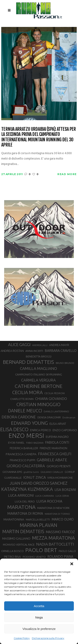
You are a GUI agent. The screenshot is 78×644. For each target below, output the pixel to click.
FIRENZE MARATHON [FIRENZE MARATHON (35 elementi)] (53, 448)
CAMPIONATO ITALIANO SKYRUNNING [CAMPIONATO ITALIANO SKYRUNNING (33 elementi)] (39, 374)
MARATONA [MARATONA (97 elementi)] (21, 507)
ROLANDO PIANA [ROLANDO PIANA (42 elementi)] (60, 557)
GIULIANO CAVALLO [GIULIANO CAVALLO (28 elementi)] (52, 472)
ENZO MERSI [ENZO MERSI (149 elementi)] (26, 436)
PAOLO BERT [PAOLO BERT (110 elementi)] (41, 550)
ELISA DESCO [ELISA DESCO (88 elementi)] (14, 429)
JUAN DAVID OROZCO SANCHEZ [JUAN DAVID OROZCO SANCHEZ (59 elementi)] (38, 483)
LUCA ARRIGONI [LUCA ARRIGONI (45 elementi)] (21, 495)
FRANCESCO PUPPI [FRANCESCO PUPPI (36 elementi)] (22, 460)
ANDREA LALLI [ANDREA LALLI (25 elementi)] (40, 345)
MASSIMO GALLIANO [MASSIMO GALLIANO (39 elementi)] (16, 538)
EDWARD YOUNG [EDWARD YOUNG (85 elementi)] (29, 423)
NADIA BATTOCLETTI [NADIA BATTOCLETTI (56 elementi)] (55, 544)
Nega (39, 617)
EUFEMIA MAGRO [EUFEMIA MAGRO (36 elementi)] (57, 437)
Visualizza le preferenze (39, 629)
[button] (72, 564)
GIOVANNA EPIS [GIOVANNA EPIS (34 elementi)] (12, 472)
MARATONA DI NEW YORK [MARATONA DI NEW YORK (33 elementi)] (53, 508)
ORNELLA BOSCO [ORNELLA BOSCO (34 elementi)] (12, 551)
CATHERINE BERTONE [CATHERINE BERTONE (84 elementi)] (39, 386)
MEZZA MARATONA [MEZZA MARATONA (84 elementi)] (53, 538)
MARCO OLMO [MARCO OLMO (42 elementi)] (63, 519)
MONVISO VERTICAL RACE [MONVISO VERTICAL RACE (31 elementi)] (19, 545)
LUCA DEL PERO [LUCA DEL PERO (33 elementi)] (25, 501)
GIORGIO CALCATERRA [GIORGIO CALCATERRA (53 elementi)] (26, 466)
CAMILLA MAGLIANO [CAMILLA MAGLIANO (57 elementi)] (38, 368)
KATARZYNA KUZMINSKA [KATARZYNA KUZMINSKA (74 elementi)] (27, 489)
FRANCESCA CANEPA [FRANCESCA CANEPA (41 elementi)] (21, 454)
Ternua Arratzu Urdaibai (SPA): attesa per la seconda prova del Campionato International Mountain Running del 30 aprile (38, 137)
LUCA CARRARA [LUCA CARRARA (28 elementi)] (45, 496)
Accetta (39, 606)
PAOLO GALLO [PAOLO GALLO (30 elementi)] (67, 551)
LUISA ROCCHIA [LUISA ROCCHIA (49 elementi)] (49, 501)
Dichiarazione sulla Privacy (48, 638)
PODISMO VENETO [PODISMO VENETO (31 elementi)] (34, 557)
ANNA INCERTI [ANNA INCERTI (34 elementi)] (34, 351)
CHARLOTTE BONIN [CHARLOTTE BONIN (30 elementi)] (22, 399)
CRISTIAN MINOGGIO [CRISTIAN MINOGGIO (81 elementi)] (38, 404)
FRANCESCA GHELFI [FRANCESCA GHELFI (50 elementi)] (55, 454)
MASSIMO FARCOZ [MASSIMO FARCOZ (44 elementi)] (60, 532)
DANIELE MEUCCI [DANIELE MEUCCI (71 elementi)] (25, 411)
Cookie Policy (22, 638)
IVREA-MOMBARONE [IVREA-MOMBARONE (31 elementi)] (60, 478)
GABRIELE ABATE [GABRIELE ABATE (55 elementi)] (52, 460)
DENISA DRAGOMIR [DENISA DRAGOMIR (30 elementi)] (49, 417)
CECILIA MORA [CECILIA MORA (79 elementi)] (27, 392)
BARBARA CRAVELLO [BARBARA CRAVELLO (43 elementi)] (61, 351)
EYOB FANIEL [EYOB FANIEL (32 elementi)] (16, 443)
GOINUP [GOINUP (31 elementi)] (70, 472)
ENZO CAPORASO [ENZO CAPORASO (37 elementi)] (65, 430)
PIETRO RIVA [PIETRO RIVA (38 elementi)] (12, 557)
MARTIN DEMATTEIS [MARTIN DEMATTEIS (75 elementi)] (23, 531)
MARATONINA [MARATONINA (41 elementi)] (14, 519)
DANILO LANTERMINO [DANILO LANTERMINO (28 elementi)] (56, 411)
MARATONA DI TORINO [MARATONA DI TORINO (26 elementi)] (57, 514)
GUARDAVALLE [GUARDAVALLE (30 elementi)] (13, 478)
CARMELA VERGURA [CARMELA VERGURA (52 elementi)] (38, 380)
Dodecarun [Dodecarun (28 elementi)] (69, 417)
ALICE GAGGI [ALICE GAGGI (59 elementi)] (19, 345)
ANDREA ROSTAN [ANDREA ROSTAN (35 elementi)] (12, 351)
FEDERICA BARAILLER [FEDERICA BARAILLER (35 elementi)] (24, 448)
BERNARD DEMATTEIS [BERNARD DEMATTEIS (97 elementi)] (28, 362)
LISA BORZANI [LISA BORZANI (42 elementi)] (65, 490)
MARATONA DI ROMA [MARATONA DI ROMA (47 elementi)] (25, 513)
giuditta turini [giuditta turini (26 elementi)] (31, 472)
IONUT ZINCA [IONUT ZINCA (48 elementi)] (35, 477)
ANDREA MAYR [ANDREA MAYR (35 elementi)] (59, 345)
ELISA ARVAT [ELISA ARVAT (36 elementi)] (58, 424)
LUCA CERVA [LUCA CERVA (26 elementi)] (62, 496)
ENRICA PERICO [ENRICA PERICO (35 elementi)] (41, 430)
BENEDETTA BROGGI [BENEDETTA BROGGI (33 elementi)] (39, 356)
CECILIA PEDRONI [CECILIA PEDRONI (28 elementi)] (54, 393)
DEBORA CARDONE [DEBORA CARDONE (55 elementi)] (19, 417)
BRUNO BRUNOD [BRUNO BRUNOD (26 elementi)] (65, 363)
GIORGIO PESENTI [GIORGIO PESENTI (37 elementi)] (58, 466)
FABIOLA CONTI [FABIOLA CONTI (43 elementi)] (57, 442)
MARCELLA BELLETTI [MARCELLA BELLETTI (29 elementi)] (38, 519)
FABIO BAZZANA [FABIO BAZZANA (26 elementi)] (35, 443)
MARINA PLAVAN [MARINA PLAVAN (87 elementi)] (38, 525)
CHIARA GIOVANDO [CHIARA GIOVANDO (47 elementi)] (51, 399)
